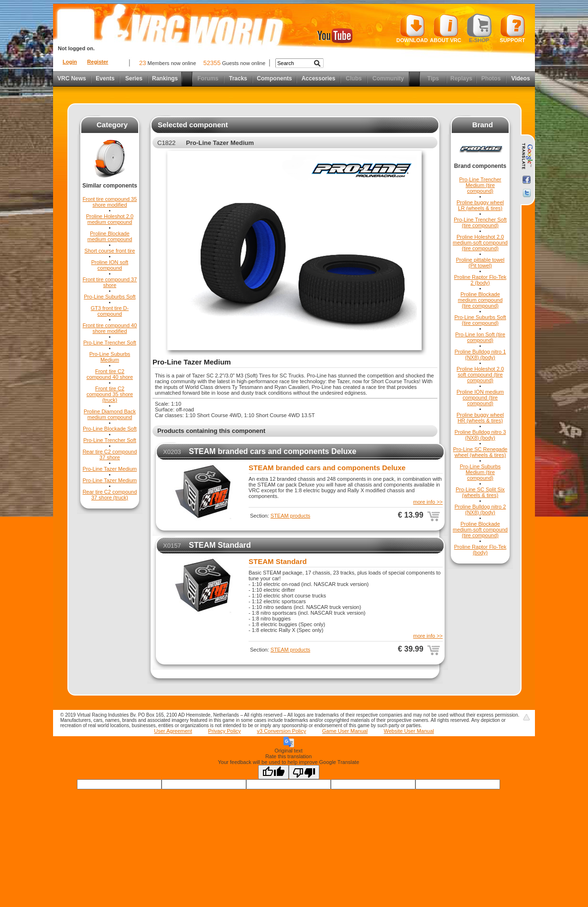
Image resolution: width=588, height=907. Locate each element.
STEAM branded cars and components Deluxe (272, 451)
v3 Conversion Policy (281, 731)
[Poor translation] (304, 772)
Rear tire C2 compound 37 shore (110, 454)
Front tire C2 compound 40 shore (110, 374)
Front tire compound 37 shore (110, 282)
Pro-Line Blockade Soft (110, 429)
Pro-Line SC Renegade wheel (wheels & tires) (480, 452)
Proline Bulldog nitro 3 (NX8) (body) (480, 435)
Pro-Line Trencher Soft (110, 343)
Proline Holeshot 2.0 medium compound (110, 219)
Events (105, 78)
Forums (208, 78)
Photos (491, 78)
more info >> (428, 502)
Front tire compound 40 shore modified (110, 328)
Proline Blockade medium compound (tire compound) (480, 300)
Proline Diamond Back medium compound (110, 414)
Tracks (238, 78)
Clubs (354, 78)
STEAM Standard (220, 545)
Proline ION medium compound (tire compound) (480, 398)
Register (98, 62)
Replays (461, 78)
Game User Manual (345, 731)
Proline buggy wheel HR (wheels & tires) (480, 418)
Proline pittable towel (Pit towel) (480, 263)
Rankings (165, 78)
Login (70, 62)
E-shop (479, 28)
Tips (433, 78)
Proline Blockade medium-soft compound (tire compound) (480, 530)
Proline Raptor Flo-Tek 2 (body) (480, 280)
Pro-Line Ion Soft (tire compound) (480, 337)
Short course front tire (110, 251)
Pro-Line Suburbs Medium (110, 357)
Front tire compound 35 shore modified (110, 202)
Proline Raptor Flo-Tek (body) (480, 550)
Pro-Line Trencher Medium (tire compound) (480, 185)
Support (513, 28)
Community (388, 78)
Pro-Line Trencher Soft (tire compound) (480, 222)
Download (412, 28)
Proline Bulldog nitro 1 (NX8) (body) (480, 354)
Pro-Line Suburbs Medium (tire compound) (480, 472)
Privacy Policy (224, 731)
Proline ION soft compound (110, 265)
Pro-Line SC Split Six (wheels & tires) (480, 492)
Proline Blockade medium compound (110, 236)
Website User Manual (409, 731)
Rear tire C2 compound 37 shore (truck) (110, 495)
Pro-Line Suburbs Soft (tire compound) (480, 320)
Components (274, 78)
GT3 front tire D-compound (110, 311)
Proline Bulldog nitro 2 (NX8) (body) (480, 509)
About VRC (445, 28)
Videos (520, 78)
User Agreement (173, 731)
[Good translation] (273, 772)
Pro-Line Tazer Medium (110, 469)
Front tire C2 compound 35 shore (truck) (110, 394)
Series (134, 78)
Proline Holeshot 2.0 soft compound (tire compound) (480, 375)
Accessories (319, 78)
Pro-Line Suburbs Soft (109, 297)
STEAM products (290, 516)
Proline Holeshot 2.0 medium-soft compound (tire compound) (480, 243)
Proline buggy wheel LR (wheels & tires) (480, 205)
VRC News (72, 78)
